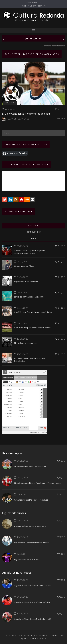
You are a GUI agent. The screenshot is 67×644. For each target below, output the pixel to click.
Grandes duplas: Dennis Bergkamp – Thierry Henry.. (38, 483)
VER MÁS (61, 119)
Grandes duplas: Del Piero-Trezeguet (31, 500)
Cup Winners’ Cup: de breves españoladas (33, 312)
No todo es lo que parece (25, 343)
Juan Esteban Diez (19, 119)
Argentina (10, 103)
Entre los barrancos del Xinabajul (29, 297)
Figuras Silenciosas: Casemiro (28, 559)
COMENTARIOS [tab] (33, 232)
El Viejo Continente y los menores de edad (26, 114)
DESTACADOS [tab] (34, 225)
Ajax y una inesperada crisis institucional (32, 328)
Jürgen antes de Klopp (12, 46)
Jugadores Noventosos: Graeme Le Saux (32, 585)
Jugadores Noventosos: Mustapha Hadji (33, 619)
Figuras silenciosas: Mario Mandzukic (31, 543)
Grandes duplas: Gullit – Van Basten (30, 466)
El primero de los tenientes (26, 281)
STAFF (24, 6)
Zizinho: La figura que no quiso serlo (30, 526)
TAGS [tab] (33, 238)
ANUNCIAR (32, 6)
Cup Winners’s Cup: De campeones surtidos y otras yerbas (30, 252)
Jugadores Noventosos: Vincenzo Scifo (32, 602)
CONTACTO (42, 6)
